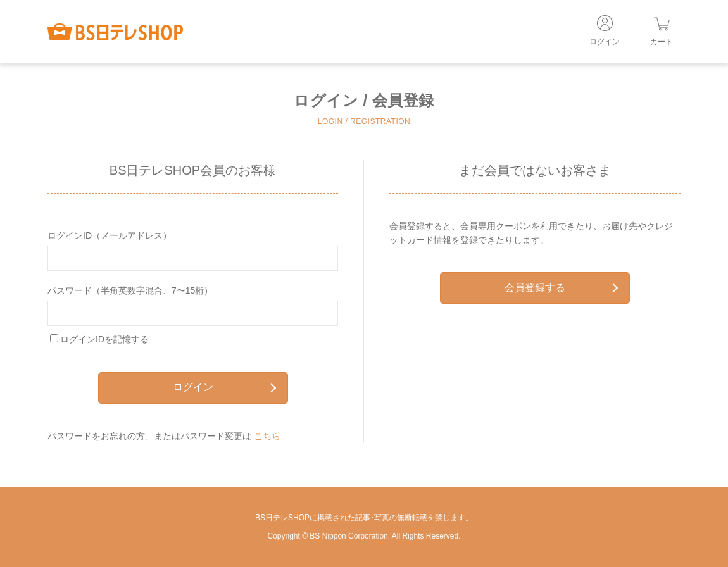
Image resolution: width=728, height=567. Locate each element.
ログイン (224, 387)
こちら (267, 436)
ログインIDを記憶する (104, 339)
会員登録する (561, 288)
